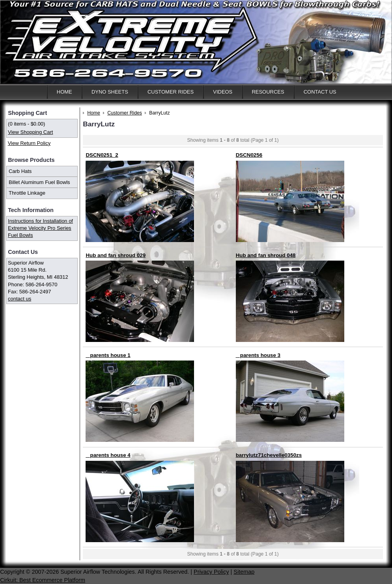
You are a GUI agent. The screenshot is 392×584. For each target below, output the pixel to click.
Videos (223, 92)
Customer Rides (171, 92)
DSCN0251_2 (102, 155)
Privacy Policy (211, 572)
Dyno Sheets (110, 92)
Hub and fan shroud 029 (116, 255)
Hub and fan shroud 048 (266, 255)
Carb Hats (20, 171)
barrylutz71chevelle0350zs (269, 455)
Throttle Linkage (27, 193)
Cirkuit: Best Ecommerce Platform (43, 580)
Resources (268, 92)
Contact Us (320, 92)
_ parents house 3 (258, 355)
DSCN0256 (249, 155)
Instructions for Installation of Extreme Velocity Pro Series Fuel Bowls (40, 228)
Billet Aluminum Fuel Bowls (39, 182)
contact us (20, 299)
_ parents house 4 (108, 455)
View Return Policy (29, 143)
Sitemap (244, 572)
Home (64, 92)
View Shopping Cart (30, 132)
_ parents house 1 (108, 355)
